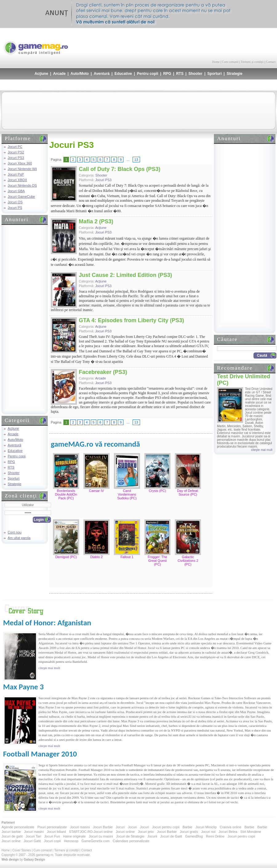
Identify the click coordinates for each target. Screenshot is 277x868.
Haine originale (74, 836)
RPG (167, 74)
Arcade (59, 74)
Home (216, 62)
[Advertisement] (203, 43)
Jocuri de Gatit (171, 836)
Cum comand (230, 62)
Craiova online (231, 827)
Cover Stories (22, 850)
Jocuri (120, 827)
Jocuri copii (52, 841)
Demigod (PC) (66, 557)
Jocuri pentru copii (166, 827)
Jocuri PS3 (16, 158)
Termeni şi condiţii (252, 62)
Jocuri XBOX (17, 180)
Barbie (187, 827)
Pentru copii (148, 74)
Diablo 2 (96, 557)
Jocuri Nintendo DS (22, 185)
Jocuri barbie (11, 832)
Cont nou (15, 532)
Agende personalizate (18, 827)
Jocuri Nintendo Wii (22, 169)
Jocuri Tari (33, 836)
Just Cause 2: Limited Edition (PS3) (125, 275)
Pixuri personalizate (52, 827)
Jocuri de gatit (12, 836)
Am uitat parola (19, 538)
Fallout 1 (127, 557)
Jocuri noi (208, 832)
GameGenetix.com (96, 841)
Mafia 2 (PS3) (96, 221)
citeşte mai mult (262, 450)
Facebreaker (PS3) (103, 372)
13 (136, 160)
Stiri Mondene (251, 832)
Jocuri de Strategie (130, 836)
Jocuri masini (80, 827)
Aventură (102, 74)
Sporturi (215, 74)
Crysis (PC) (157, 491)
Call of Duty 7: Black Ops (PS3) (120, 169)
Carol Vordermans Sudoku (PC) (127, 494)
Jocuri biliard (56, 832)
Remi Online (215, 836)
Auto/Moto (80, 74)
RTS (180, 74)
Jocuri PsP (16, 174)
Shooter (195, 74)
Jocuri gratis (189, 832)
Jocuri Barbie (103, 827)
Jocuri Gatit (32, 841)
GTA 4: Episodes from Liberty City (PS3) (131, 320)
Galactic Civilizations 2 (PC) (188, 561)
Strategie (234, 74)
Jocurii (152, 836)
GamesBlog (194, 836)
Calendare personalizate (131, 841)
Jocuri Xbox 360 (20, 163)
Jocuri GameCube (21, 197)
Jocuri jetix (146, 832)
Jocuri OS (15, 202)
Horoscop (71, 841)
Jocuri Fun (52, 836)
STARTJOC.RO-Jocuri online (91, 832)
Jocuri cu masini (101, 836)
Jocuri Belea (228, 832)
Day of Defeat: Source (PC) (188, 493)
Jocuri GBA (16, 191)
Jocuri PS (15, 208)
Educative (123, 74)
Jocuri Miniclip (206, 827)
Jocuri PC (15, 147)
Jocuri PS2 (16, 152)
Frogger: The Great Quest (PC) (157, 561)
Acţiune (41, 74)
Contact (271, 62)
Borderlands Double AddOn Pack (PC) (66, 494)
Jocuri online (125, 832)
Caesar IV (96, 491)
